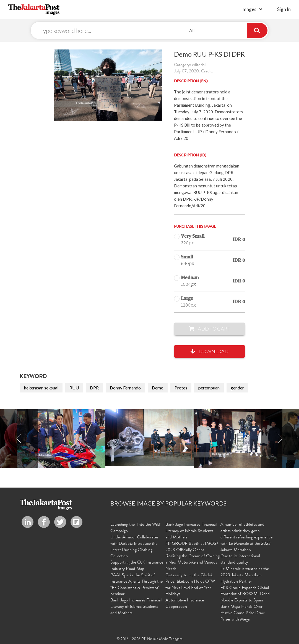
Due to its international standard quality (240, 560)
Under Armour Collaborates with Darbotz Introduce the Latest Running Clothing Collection (134, 547)
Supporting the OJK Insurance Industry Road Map (137, 566)
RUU (74, 388)
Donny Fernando (125, 388)
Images (249, 9)
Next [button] (280, 439)
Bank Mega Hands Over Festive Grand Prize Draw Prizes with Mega (243, 613)
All (192, 30)
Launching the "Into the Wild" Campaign (136, 528)
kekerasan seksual (41, 388)
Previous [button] (19, 439)
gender (237, 388)
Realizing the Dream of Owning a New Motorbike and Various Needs (193, 563)
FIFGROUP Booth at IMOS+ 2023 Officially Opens (192, 547)
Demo (158, 388)
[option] (150, 438)
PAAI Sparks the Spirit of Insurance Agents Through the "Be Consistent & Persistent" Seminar (136, 585)
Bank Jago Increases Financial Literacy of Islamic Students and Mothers (136, 607)
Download (210, 351)
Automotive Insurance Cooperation (185, 604)
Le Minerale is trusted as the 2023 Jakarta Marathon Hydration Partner (245, 575)
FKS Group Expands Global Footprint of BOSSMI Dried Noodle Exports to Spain (245, 595)
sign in (284, 9)
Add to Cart (210, 329)
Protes (181, 388)
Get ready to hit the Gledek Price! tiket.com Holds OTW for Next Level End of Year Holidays (190, 585)
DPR (94, 388)
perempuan (209, 388)
